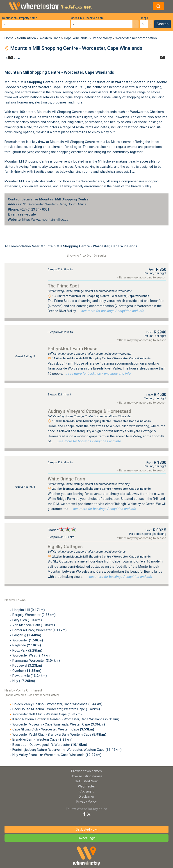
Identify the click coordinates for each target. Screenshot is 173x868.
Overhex (27, 671)
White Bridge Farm (66, 479)
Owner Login (87, 838)
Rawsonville (30, 676)
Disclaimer (86, 797)
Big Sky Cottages (65, 547)
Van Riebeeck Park (34, 625)
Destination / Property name (20, 18)
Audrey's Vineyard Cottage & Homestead (90, 411)
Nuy (24, 681)
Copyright (87, 791)
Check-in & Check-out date (87, 18)
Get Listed (87, 781)
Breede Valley (16, 87)
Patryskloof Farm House (73, 349)
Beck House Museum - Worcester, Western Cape (56, 709)
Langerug (27, 635)
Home (9, 38)
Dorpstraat (15, 58)
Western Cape (50, 38)
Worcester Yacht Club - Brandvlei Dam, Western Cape (59, 735)
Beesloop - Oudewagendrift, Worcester (50, 745)
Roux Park (27, 650)
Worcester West (32, 655)
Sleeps (144, 18)
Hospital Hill (29, 610)
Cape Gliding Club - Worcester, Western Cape (53, 729)
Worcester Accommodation (136, 38)
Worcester (28, 640)
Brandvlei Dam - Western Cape (42, 739)
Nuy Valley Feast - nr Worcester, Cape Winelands (57, 755)
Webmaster (86, 786)
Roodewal (27, 666)
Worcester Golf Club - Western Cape (47, 714)
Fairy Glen (27, 620)
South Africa (26, 38)
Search (163, 24)
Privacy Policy (86, 801)
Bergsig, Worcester (34, 615)
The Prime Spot (63, 286)
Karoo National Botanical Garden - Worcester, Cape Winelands (66, 719)
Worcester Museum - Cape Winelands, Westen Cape (59, 724)
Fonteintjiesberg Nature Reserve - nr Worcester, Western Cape (67, 750)
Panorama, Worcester (36, 661)
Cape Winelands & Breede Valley (88, 38)
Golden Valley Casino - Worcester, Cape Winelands (57, 704)
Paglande (27, 645)
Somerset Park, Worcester (40, 630)
